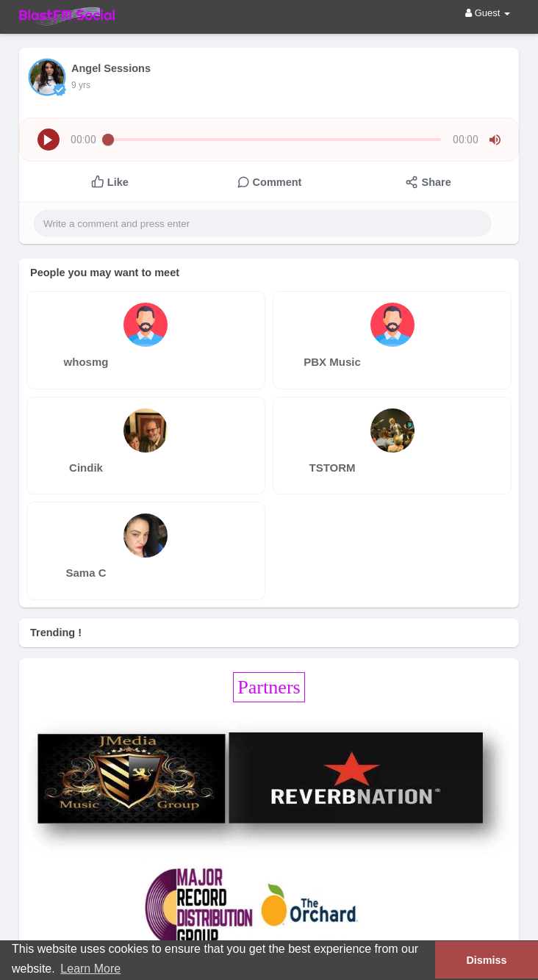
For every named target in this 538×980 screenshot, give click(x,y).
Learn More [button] (90, 969)
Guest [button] (488, 13)
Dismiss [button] (486, 960)
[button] (49, 140)
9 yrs (81, 85)
